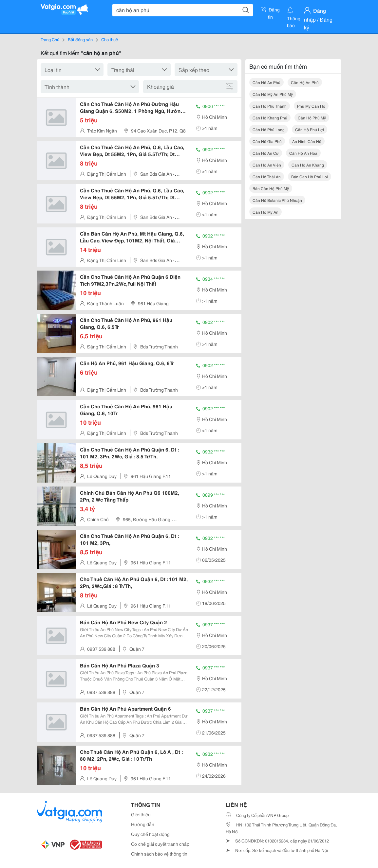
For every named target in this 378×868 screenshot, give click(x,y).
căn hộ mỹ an (265, 212)
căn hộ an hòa (303, 153)
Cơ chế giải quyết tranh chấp (160, 844)
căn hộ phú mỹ (312, 118)
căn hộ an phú (266, 82)
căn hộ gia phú (267, 141)
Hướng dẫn (143, 824)
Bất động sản (80, 39)
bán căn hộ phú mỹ (271, 188)
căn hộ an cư (266, 153)
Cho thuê (110, 39)
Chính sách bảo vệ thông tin (159, 854)
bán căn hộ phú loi (310, 177)
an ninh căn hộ (307, 141)
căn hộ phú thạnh (270, 106)
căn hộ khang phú (270, 118)
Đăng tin (270, 11)
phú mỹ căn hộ (311, 106)
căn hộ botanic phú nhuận (277, 200)
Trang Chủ (50, 39)
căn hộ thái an (267, 177)
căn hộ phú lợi (310, 129)
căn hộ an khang (308, 165)
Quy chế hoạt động (150, 834)
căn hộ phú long (269, 129)
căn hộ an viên (267, 165)
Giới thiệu (141, 814)
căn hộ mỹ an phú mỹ (273, 94)
